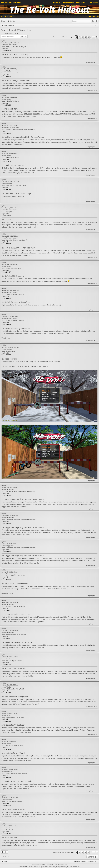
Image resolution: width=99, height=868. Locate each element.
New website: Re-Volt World (14, 745)
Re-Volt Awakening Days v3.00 (15, 294)
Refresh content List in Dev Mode (16, 635)
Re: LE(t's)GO (7, 220)
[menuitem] (90, 16)
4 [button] (85, 37)
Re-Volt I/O (57, 2)
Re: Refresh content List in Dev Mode (17, 642)
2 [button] (79, 37)
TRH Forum (93, 2)
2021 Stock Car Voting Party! (15, 689)
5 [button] (88, 37)
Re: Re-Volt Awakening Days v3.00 (16, 302)
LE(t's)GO (9, 212)
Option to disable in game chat (15, 606)
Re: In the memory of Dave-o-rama (16, 81)
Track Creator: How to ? (13, 157)
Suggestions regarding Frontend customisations (21, 491)
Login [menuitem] (94, 17)
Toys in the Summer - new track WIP (17, 240)
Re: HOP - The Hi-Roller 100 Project (16, 55)
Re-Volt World (68, 2)
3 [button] (82, 37)
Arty (26, 867)
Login (4, 21)
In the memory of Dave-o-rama (15, 73)
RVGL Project (81, 2)
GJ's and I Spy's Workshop (14, 661)
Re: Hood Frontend (9, 359)
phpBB (42, 865)
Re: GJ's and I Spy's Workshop (14, 669)
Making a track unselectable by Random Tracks (20, 129)
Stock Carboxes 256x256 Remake (16, 773)
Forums (10, 16)
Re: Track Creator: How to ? (13, 165)
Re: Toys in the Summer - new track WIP (18, 248)
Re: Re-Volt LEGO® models (13, 276)
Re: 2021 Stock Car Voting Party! (15, 697)
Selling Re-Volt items (12, 101)
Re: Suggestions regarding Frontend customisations (23, 499)
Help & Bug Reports (13, 127)
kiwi (5, 41)
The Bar (9, 71)
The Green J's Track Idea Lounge (16, 186)
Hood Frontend (10, 351)
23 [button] (93, 37)
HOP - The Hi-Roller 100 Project (16, 47)
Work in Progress (12, 45)
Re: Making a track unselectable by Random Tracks (23, 137)
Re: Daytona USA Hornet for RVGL (16, 584)
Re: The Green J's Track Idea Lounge (16, 193)
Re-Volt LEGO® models (13, 268)
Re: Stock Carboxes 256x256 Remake (17, 781)
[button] (72, 37)
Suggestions (10, 489)
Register (12, 21)
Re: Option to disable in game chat (16, 614)
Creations (9, 184)
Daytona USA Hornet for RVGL (15, 576)
